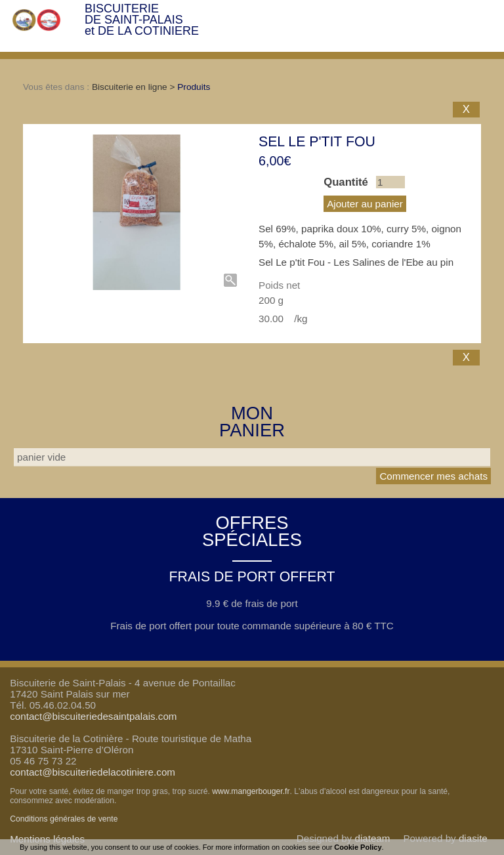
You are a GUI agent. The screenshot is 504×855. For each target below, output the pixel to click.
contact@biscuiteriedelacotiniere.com (93, 772)
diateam (372, 838)
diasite (473, 838)
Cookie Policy (358, 847)
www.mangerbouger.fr (251, 791)
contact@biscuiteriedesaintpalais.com (93, 716)
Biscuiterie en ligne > (135, 87)
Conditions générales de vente (64, 819)
